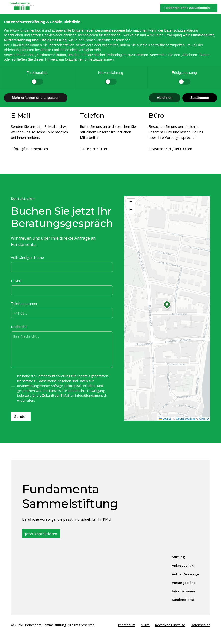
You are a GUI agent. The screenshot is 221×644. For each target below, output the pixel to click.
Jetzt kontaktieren (41, 534)
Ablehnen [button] (165, 634)
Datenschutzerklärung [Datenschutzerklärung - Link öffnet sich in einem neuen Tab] (181, 567)
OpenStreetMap (186, 419)
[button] (205, 8)
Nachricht (19, 327)
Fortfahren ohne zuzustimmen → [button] (189, 545)
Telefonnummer (24, 303)
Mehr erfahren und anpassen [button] (36, 634)
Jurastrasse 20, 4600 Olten (170, 149)
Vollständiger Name (27, 257)
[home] (33, 8)
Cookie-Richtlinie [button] (98, 577)
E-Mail (16, 281)
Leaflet (165, 419)
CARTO (204, 419)
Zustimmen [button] (200, 634)
